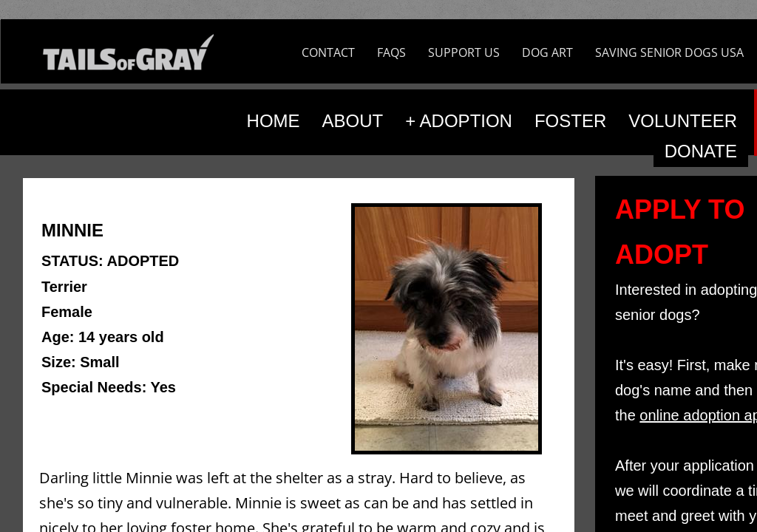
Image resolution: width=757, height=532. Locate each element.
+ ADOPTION (459, 121)
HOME (274, 121)
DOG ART (547, 52)
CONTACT (328, 52)
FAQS (391, 52)
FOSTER (570, 121)
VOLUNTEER (683, 121)
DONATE (701, 151)
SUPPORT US (464, 52)
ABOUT (353, 121)
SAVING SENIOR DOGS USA (669, 52)
